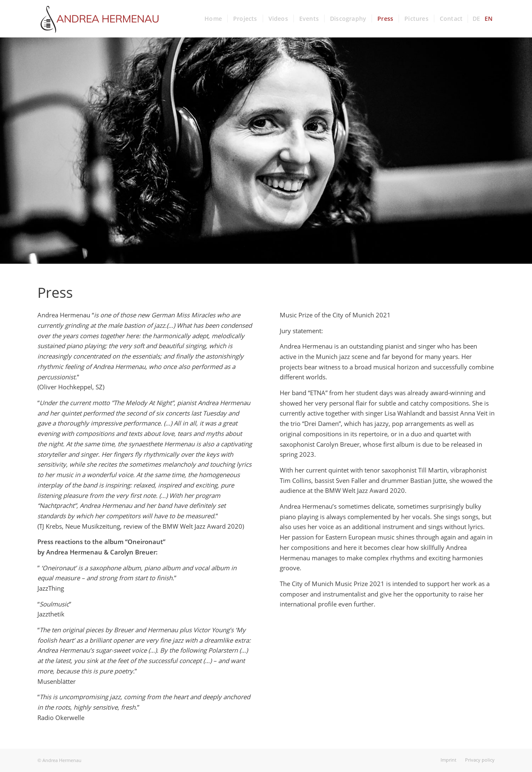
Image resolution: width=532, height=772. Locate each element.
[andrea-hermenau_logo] (100, 19)
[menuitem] (213, 19)
